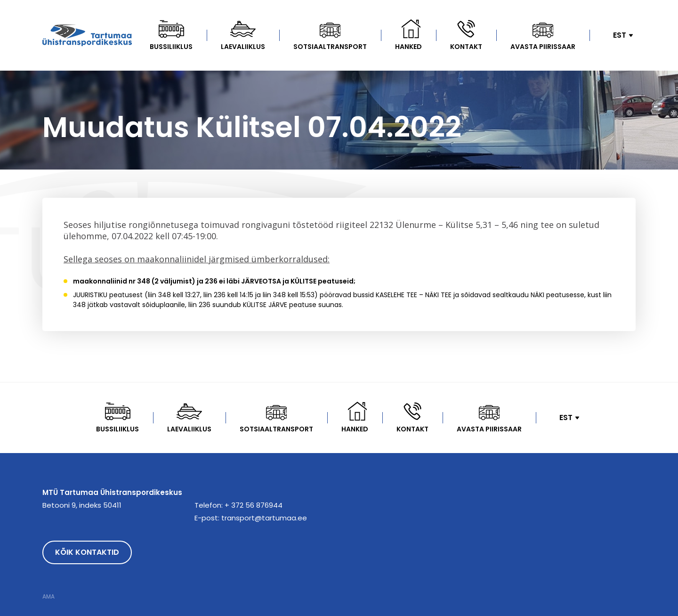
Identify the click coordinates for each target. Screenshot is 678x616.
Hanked (408, 47)
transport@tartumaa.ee (264, 518)
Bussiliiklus (171, 47)
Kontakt (466, 47)
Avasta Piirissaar (543, 47)
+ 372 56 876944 (254, 505)
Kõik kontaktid (87, 552)
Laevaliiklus (243, 47)
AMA (48, 597)
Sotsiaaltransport (330, 47)
